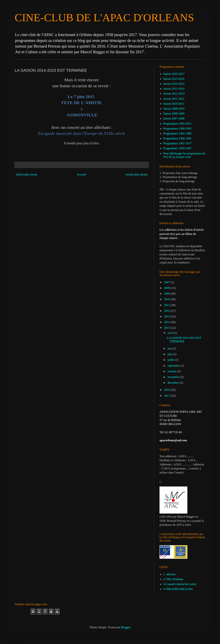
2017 (167, 396)
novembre (174, 377)
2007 (167, 282)
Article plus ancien (136, 174)
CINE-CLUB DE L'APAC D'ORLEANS (104, 18)
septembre (174, 366)
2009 (167, 294)
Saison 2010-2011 (174, 104)
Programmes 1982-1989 (177, 133)
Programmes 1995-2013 (177, 124)
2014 (167, 322)
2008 (167, 288)
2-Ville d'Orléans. (174, 579)
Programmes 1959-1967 (177, 148)
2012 (167, 311)
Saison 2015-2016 (174, 79)
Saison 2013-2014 (174, 89)
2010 (167, 299)
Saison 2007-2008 (174, 118)
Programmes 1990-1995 (177, 129)
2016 (167, 390)
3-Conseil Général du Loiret (180, 584)
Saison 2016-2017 (174, 74)
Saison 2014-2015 (174, 84)
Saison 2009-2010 (174, 109)
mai (170, 348)
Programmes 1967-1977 (177, 143)
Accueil (81, 174)
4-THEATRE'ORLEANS (178, 589)
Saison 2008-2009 (174, 114)
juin (170, 354)
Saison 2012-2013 (174, 94)
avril (171, 333)
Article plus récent (26, 174)
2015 (167, 328)
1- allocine (169, 574)
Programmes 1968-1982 (177, 138)
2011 (167, 305)
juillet (171, 360)
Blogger (125, 627)
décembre (174, 383)
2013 (167, 316)
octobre (172, 371)
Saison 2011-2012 (174, 99)
